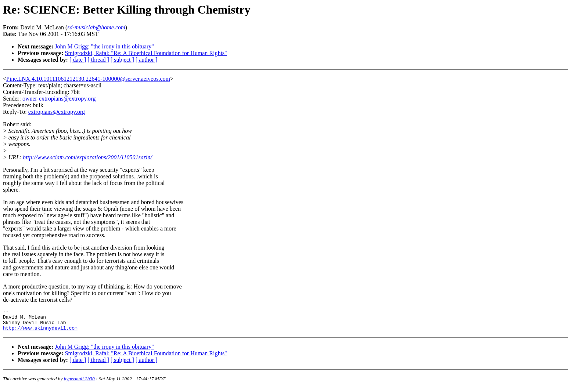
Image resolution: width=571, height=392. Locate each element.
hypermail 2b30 (79, 383)
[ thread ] (98, 60)
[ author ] (147, 60)
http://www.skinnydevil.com (40, 332)
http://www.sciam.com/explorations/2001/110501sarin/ (87, 157)
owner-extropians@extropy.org (59, 99)
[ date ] (78, 60)
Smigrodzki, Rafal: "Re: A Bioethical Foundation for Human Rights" (146, 53)
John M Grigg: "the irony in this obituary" (104, 46)
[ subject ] (122, 60)
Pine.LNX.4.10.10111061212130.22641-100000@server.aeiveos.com (88, 79)
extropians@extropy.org (57, 112)
